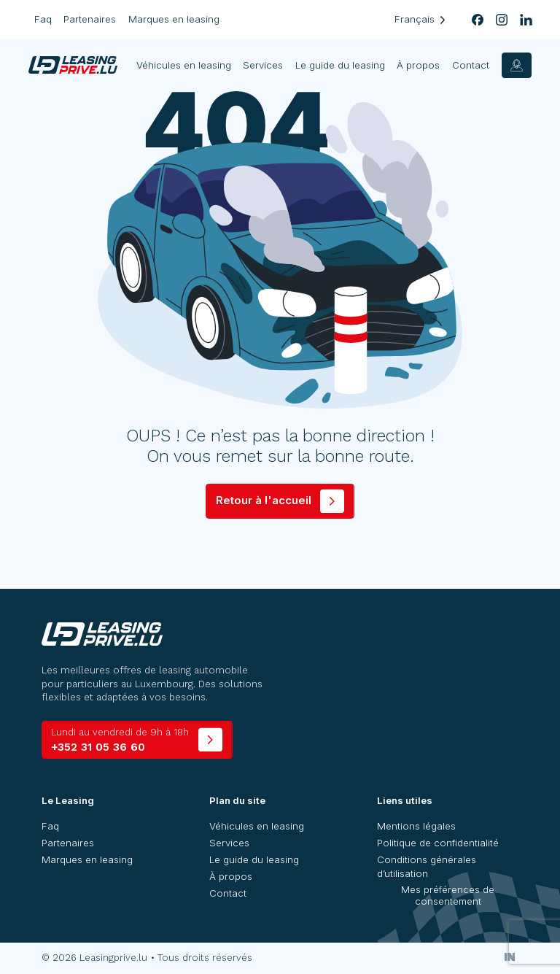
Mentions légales (416, 826)
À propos (419, 65)
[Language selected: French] (420, 19)
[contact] (517, 65)
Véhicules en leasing (184, 65)
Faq (43, 19)
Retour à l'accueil (264, 500)
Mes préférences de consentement (448, 895)
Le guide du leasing (341, 65)
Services (264, 65)
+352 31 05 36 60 (120, 740)
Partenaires (90, 19)
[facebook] (477, 20)
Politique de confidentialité (438, 843)
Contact (471, 65)
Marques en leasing (174, 19)
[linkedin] (526, 20)
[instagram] (502, 20)
